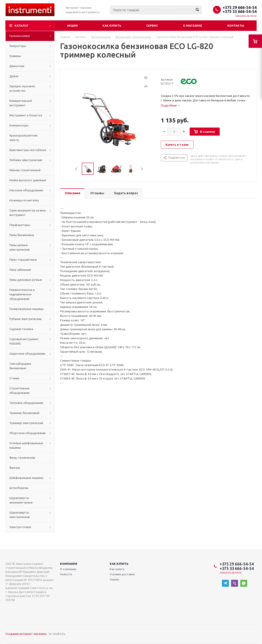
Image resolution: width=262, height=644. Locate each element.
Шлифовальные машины (26, 478)
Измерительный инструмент (21, 103)
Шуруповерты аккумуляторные (21, 500)
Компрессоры (19, 125)
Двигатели (17, 66)
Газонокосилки (20, 36)
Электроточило (20, 527)
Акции (72, 26)
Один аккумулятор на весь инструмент (28, 213)
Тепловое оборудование (26, 403)
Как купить (112, 26)
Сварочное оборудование (27, 354)
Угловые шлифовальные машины (26, 445)
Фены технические (22, 458)
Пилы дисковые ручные (26, 280)
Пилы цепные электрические (20, 247)
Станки (14, 378)
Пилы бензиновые (22, 235)
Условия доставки (122, 574)
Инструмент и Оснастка (26, 115)
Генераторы (18, 46)
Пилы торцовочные (23, 260)
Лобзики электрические (26, 160)
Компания (69, 564)
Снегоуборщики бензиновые (20, 366)
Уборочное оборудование (28, 433)
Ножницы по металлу (24, 200)
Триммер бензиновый (24, 413)
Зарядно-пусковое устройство (22, 88)
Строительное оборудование (19, 390)
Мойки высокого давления (28, 180)
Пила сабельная (20, 270)
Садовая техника (21, 329)
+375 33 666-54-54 (240, 11)
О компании (68, 569)
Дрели (14, 76)
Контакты (236, 26)
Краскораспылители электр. (23, 138)
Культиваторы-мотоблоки (28, 150)
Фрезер (15, 468)
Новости (66, 574)
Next (142, 169)
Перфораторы (20, 225)
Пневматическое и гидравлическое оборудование (22, 294)
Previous (76, 169)
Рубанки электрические (26, 319)
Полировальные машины (27, 309)
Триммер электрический (26, 423)
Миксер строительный (25, 170)
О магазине (193, 26)
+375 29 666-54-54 (240, 7)
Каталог (22, 26)
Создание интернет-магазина (26, 634)
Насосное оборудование (26, 190)
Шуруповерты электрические (20, 515)
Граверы (15, 56)
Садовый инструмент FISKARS (24, 341)
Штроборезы (19, 488)
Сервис (152, 26)
